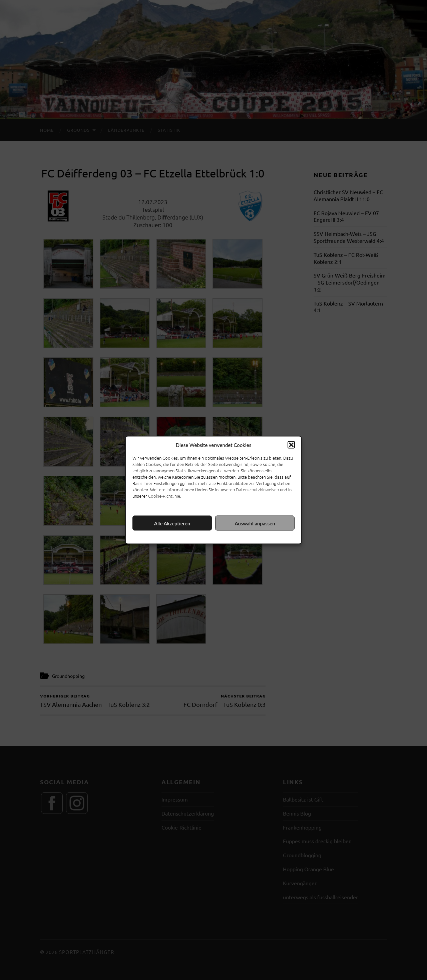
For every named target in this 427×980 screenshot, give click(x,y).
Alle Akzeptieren (172, 523)
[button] (291, 445)
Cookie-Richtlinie (164, 496)
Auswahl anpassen (255, 523)
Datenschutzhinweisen (257, 489)
